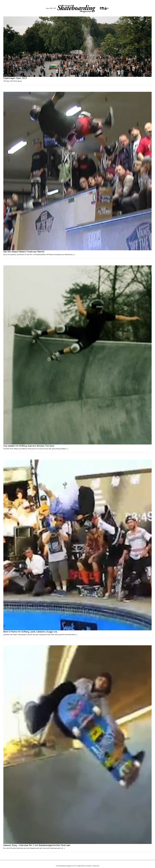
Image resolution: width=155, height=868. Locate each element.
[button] (108, 8)
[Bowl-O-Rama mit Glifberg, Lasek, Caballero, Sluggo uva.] (77, 545)
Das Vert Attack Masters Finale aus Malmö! (24, 252)
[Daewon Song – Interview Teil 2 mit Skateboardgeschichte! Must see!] (77, 745)
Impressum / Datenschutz (93, 866)
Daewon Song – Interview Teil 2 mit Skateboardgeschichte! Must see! (37, 845)
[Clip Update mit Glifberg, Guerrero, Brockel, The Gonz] (77, 355)
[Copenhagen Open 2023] (77, 47)
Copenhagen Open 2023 (15, 78)
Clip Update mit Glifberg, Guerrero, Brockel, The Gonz (29, 446)
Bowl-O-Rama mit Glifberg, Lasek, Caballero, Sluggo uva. (30, 632)
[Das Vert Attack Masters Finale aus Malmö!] (77, 171)
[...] (74, 255)
